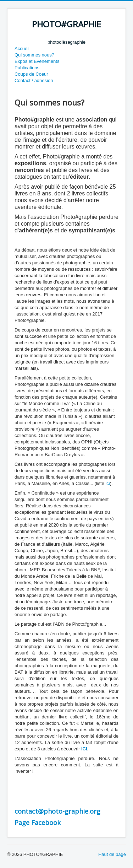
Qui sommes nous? (34, 55)
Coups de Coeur (31, 74)
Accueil (22, 48)
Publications (27, 68)
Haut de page (112, 854)
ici (107, 483)
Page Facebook (38, 823)
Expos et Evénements (37, 61)
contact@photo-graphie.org (57, 811)
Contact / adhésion (34, 80)
